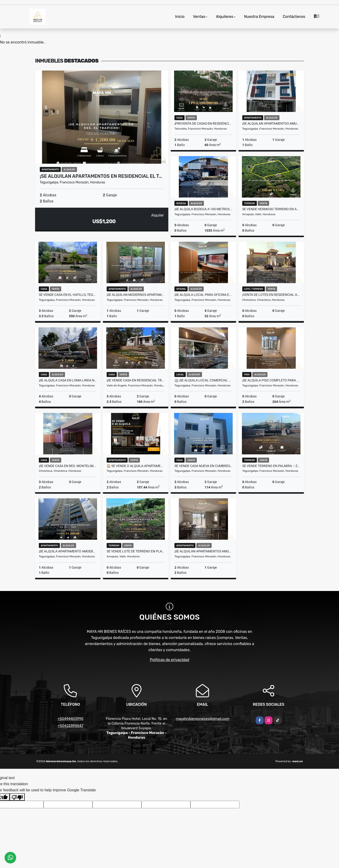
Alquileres (225, 17)
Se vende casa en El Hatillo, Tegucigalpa (68, 295)
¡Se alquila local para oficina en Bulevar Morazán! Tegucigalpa (203, 295)
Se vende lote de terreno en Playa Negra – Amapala (136, 551)
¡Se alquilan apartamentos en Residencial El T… (101, 176)
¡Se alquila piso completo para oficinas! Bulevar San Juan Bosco (271, 380)
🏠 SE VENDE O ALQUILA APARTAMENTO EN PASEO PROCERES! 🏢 (136, 466)
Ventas (199, 17)
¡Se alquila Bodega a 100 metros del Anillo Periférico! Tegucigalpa (203, 209)
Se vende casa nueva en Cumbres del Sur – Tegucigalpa (203, 466)
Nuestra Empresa (259, 17)
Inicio (180, 17)
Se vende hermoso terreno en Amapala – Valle (271, 209)
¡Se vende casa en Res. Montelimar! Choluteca (68, 466)
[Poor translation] (17, 797)
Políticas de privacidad (170, 660)
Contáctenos (294, 17)
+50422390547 (70, 726)
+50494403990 (70, 719)
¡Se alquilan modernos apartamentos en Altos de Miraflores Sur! (136, 295)
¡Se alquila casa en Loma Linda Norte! (68, 380)
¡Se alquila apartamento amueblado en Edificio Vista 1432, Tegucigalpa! (68, 551)
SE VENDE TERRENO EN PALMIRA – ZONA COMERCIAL (271, 466)
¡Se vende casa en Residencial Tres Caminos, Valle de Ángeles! (136, 380)
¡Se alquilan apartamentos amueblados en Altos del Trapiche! (271, 123)
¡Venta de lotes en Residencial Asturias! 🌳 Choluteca (271, 295)
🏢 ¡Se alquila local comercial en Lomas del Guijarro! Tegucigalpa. (203, 380)
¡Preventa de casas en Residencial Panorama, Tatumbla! (203, 123)
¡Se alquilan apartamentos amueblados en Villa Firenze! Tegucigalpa (203, 551)
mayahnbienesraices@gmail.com (202, 719)
